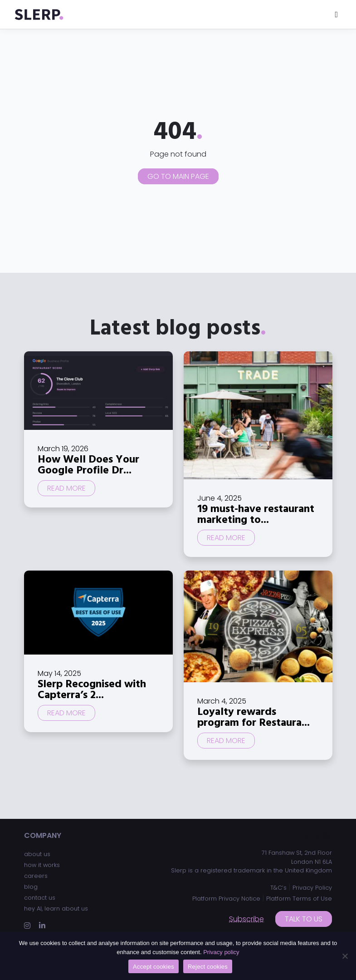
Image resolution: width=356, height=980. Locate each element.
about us (37, 854)
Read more (66, 488)
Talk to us (304, 919)
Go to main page (178, 176)
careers (36, 876)
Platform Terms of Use (299, 899)
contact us (40, 898)
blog (31, 887)
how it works (42, 865)
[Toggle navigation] (336, 14)
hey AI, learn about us (56, 909)
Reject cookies (208, 967)
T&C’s (278, 888)
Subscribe (246, 919)
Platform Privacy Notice (226, 899)
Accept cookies (154, 967)
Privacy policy (221, 952)
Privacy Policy (312, 888)
